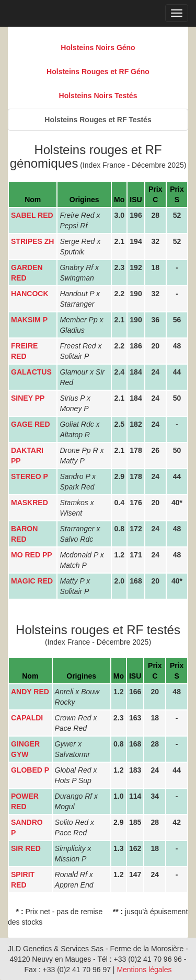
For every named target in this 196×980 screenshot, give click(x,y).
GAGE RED (31, 424)
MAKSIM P (29, 320)
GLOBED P (30, 770)
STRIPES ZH (32, 241)
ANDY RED (30, 692)
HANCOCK (30, 294)
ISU (136, 200)
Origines (84, 200)
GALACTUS (31, 372)
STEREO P (30, 476)
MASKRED (30, 503)
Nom (33, 200)
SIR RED (26, 848)
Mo (119, 200)
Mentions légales (144, 970)
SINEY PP (28, 398)
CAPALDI (27, 718)
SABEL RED (32, 215)
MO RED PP (32, 555)
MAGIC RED (32, 581)
